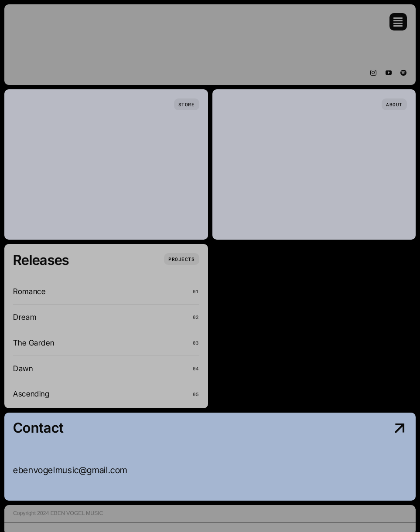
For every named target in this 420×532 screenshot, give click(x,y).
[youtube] (389, 73)
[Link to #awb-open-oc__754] (398, 22)
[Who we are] (394, 104)
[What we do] (181, 259)
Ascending (31, 394)
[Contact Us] (359, 457)
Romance (29, 291)
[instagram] (374, 73)
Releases (41, 260)
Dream (25, 317)
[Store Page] (187, 104)
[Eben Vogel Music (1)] (39, 17)
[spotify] (404, 73)
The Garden (34, 343)
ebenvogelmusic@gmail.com (70, 470)
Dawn (23, 368)
